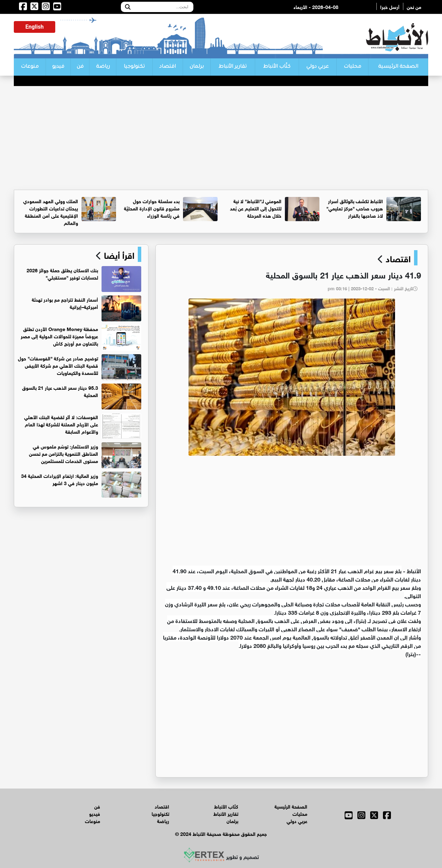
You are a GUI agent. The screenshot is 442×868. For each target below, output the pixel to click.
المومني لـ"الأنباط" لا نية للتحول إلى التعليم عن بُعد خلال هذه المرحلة (256, 208)
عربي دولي (318, 67)
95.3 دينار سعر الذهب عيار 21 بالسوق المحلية (60, 391)
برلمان (197, 67)
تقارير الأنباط (233, 67)
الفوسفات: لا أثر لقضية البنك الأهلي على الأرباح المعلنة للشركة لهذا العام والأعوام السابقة (61, 424)
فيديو (58, 67)
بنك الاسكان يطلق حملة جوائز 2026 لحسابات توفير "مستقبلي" (62, 273)
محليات (352, 67)
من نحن (414, 6)
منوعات (30, 67)
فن (80, 67)
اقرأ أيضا (118, 254)
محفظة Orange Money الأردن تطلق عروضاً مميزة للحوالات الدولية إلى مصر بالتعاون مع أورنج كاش (59, 336)
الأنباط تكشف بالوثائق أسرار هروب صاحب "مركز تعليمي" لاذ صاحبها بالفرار (355, 208)
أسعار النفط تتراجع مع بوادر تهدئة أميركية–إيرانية (65, 303)
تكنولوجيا (134, 67)
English (35, 27)
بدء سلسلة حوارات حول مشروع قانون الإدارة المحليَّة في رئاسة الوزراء (152, 208)
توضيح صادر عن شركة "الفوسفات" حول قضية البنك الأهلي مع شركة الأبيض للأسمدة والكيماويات (58, 365)
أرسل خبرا (390, 6)
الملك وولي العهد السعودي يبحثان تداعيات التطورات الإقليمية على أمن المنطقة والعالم (51, 211)
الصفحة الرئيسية (398, 67)
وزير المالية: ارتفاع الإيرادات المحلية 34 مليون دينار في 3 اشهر (60, 479)
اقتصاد (167, 67)
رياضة (103, 67)
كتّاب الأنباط (277, 67)
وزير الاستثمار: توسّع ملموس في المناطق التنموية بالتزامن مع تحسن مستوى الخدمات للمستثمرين (64, 453)
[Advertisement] (221, 138)
